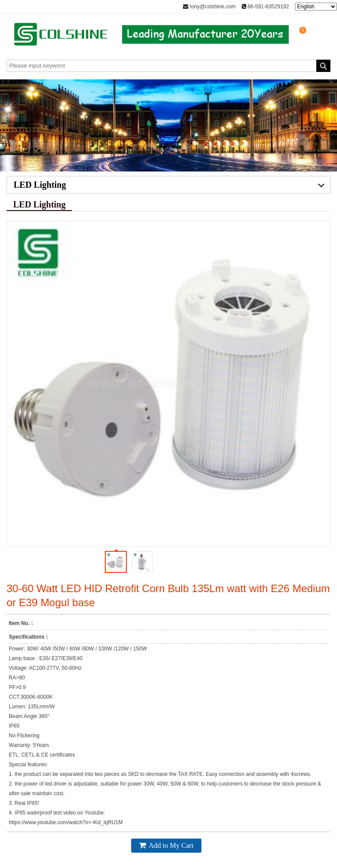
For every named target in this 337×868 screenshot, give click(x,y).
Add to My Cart (166, 845)
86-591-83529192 (265, 7)
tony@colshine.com (209, 7)
